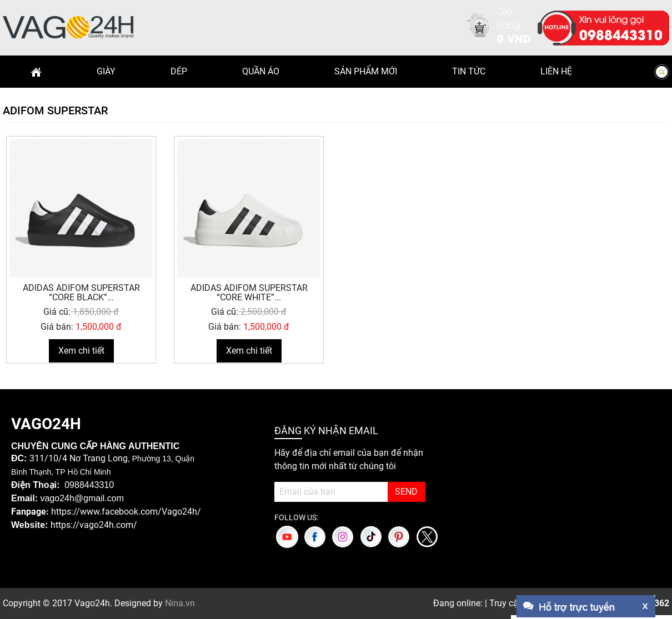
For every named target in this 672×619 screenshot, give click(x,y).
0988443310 (621, 34)
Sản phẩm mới (366, 71)
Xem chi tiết (81, 351)
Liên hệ (556, 71)
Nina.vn (180, 603)
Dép (179, 71)
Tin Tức (469, 71)
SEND (406, 492)
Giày (106, 71)
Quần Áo (261, 71)
